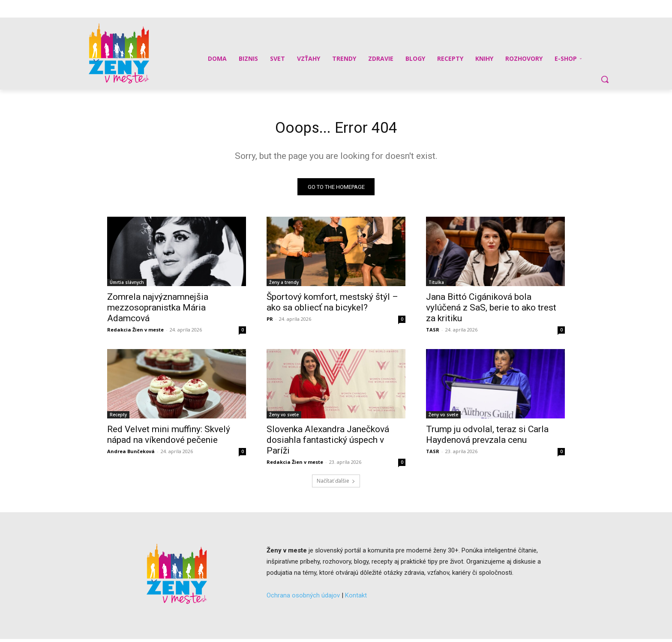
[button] (605, 79)
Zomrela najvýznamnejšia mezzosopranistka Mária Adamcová (158, 311)
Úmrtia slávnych (127, 285)
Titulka (436, 285)
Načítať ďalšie (336, 484)
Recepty (118, 418)
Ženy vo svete (284, 418)
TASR (433, 333)
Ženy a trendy (284, 285)
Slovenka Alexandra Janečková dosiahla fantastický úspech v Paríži (328, 443)
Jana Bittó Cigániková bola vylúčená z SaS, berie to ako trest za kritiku (491, 311)
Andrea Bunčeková (131, 454)
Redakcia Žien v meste (135, 333)
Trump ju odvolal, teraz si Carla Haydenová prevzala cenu (487, 437)
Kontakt (356, 598)
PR (270, 322)
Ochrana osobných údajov (303, 598)
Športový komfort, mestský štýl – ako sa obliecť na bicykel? (332, 305)
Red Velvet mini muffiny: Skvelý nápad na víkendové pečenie (169, 437)
